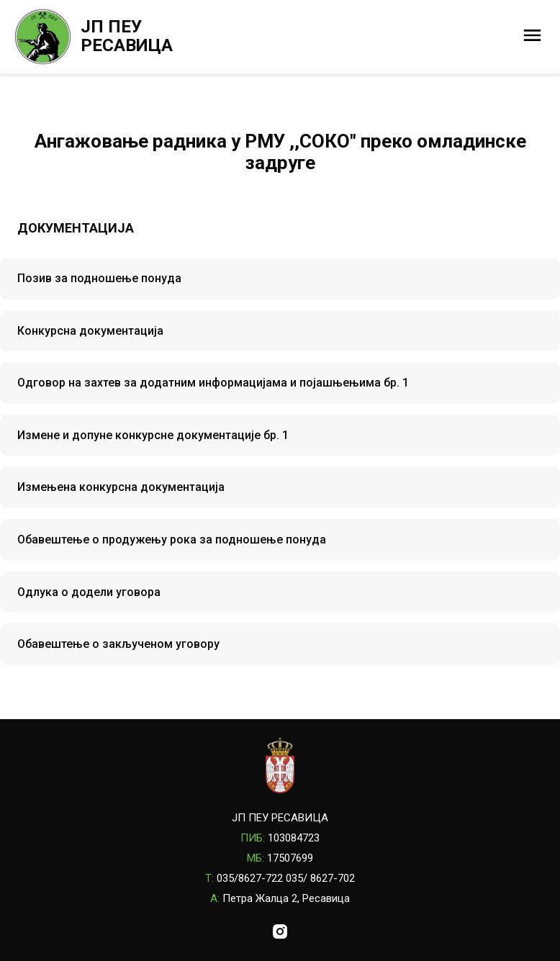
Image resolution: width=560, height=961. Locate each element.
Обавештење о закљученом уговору (118, 644)
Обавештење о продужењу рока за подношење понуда (172, 540)
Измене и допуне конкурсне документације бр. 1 (153, 435)
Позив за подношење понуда (99, 278)
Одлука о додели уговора (89, 592)
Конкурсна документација (90, 331)
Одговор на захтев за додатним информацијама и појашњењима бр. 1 (213, 383)
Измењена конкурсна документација (121, 487)
